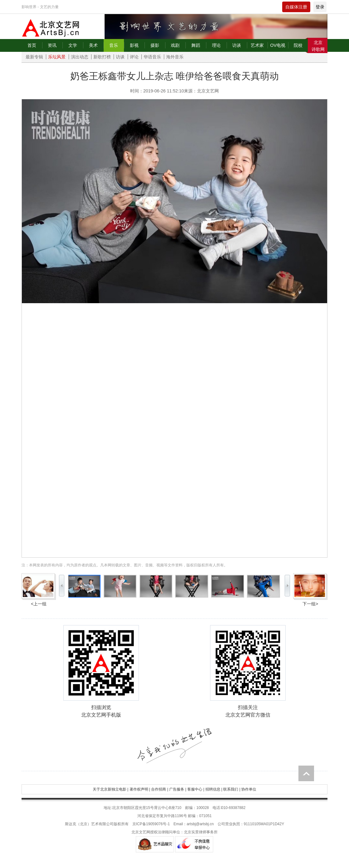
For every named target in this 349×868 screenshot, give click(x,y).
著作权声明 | (140, 789)
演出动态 (80, 57)
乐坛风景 (57, 57)
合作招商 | (160, 789)
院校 (298, 45)
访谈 (237, 45)
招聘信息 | (214, 789)
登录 (320, 7)
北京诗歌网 (318, 46)
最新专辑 (34, 57)
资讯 (52, 45)
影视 (134, 45)
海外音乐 (175, 57)
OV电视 (278, 45)
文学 (73, 45)
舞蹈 (196, 45)
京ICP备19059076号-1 (151, 824)
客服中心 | (196, 789)
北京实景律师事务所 (201, 832)
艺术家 (257, 45)
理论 (216, 45)
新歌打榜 (102, 57)
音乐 (114, 45)
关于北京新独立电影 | (111, 789)
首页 (32, 45)
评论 (134, 57)
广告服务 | (178, 789)
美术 (93, 45)
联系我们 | (232, 789)
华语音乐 (152, 57)
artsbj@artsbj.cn (200, 824)
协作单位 (249, 789)
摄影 (155, 45)
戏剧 (175, 45)
